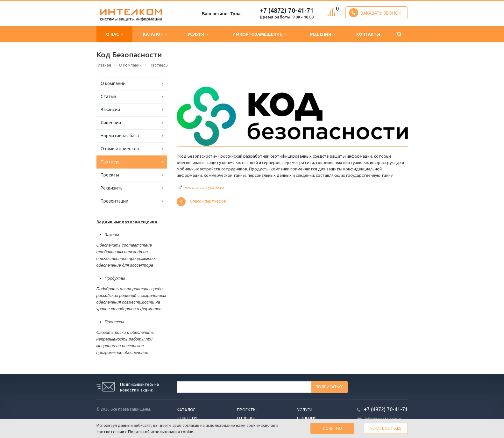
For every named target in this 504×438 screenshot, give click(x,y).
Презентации (114, 201)
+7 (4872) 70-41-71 (287, 10)
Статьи (108, 97)
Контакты (368, 34)
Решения (323, 34)
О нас (114, 34)
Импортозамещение (259, 34)
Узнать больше (386, 428)
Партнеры (111, 162)
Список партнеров (201, 202)
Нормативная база (120, 136)
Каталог (155, 34)
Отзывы (246, 418)
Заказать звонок (375, 13)
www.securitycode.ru (204, 187)
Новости (187, 418)
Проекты (110, 175)
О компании (113, 83)
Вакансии (110, 110)
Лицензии (111, 123)
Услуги (198, 34)
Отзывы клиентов (120, 149)
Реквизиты (112, 188)
